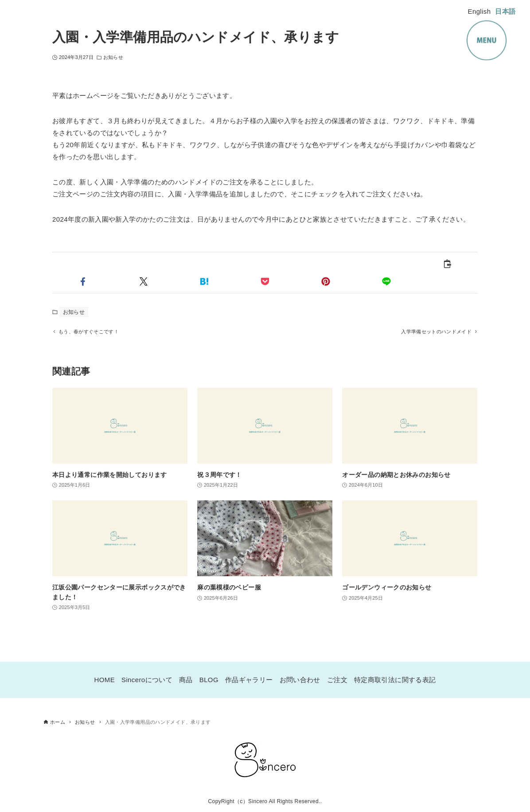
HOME (105, 680)
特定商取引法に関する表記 (395, 680)
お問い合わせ (300, 680)
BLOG (209, 680)
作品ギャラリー (249, 680)
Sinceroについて (147, 680)
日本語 (505, 11)
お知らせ (113, 57)
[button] (83, 281)
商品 (186, 680)
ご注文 (337, 680)
